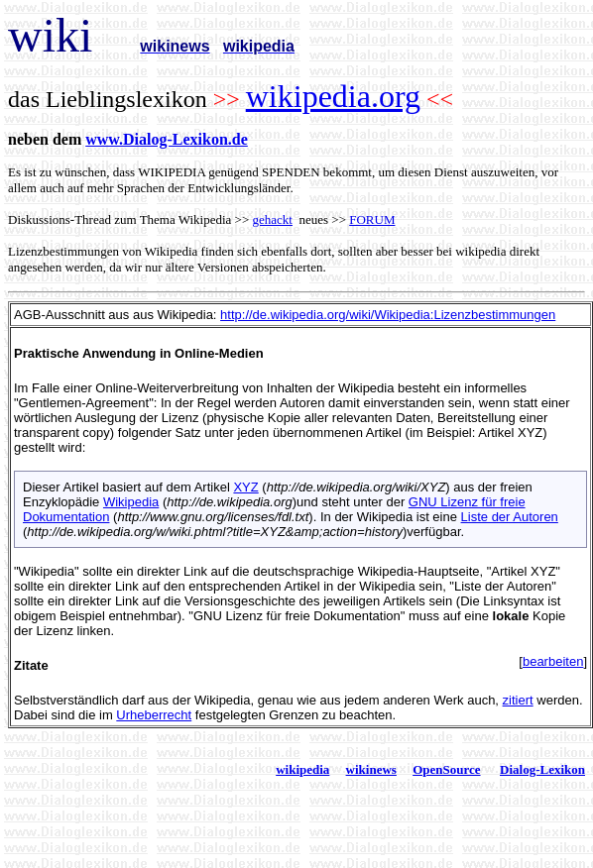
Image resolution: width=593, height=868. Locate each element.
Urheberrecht (154, 715)
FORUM (372, 219)
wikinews (371, 769)
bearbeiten (553, 661)
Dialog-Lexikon (542, 769)
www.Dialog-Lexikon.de (167, 139)
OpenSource (446, 769)
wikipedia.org (333, 96)
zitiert (518, 700)
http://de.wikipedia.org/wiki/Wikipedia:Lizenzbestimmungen (388, 315)
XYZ (245, 487)
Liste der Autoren (510, 517)
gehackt (273, 219)
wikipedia (302, 769)
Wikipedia (131, 502)
